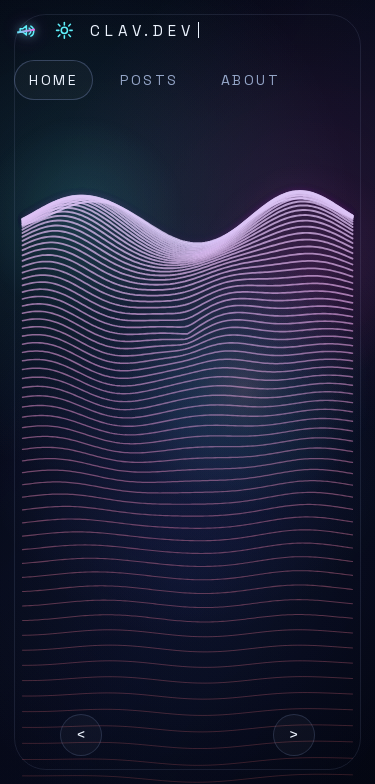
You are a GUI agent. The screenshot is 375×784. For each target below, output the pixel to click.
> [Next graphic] (294, 734)
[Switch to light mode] (64, 30)
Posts (149, 80)
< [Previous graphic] (81, 734)
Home (53, 80)
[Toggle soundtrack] (26, 30)
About (251, 80)
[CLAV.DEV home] (144, 30)
